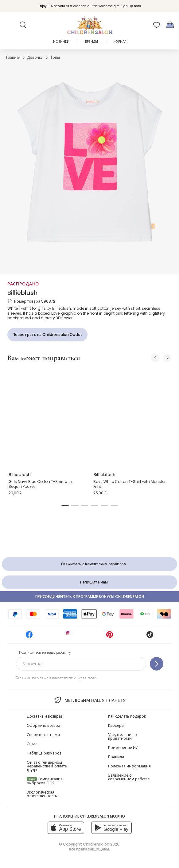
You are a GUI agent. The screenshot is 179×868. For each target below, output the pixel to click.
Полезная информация (129, 766)
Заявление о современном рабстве (129, 777)
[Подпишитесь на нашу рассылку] (157, 664)
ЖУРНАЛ (120, 42)
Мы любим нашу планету (89, 700)
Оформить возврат (44, 725)
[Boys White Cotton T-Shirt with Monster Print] (132, 417)
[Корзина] (170, 25)
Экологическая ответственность (42, 794)
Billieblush (22, 293)
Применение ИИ (123, 748)
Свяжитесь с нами (43, 735)
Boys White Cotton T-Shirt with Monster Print (129, 484)
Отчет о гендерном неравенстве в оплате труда (47, 766)
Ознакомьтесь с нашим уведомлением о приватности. (56, 677)
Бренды (91, 42)
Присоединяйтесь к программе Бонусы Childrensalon (90, 597)
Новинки (61, 42)
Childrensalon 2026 (101, 844)
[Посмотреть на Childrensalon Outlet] (47, 335)
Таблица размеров (44, 753)
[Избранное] (157, 25)
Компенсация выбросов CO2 (45, 781)
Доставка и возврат (45, 716)
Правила (116, 757)
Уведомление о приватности (123, 737)
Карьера (116, 725)
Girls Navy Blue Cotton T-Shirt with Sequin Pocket (40, 484)
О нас (32, 744)
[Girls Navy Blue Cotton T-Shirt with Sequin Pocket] (47, 417)
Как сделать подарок (127, 716)
